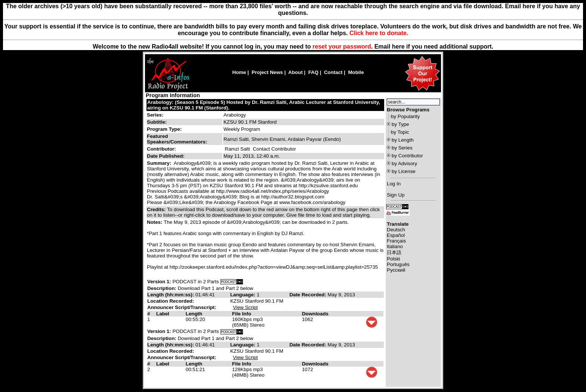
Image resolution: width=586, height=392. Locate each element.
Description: (162, 288)
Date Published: (166, 156)
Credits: (157, 209)
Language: (243, 295)
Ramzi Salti (238, 149)
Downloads (315, 314)
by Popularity (405, 116)
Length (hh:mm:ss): (171, 295)
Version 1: (159, 282)
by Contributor (407, 156)
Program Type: (164, 129)
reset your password (342, 47)
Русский (396, 270)
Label (163, 314)
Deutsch (396, 230)
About (295, 72)
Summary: (160, 163)
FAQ (313, 72)
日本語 (394, 252)
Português (398, 264)
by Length (403, 140)
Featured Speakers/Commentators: (177, 139)
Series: (155, 115)
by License (404, 171)
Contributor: (161, 149)
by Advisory (404, 163)
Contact (333, 72)
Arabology (235, 115)
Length (194, 314)
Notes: (155, 222)
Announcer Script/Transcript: (182, 307)
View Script (245, 307)
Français (396, 241)
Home (239, 72)
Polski (394, 259)
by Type (400, 124)
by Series (402, 148)
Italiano (395, 246)
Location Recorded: (171, 301)
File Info (242, 314)
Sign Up (396, 195)
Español (396, 235)
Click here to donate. (379, 33)
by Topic (400, 132)
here (398, 47)
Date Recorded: (308, 295)
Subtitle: (157, 122)
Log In (394, 184)
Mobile (356, 72)
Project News (267, 72)
